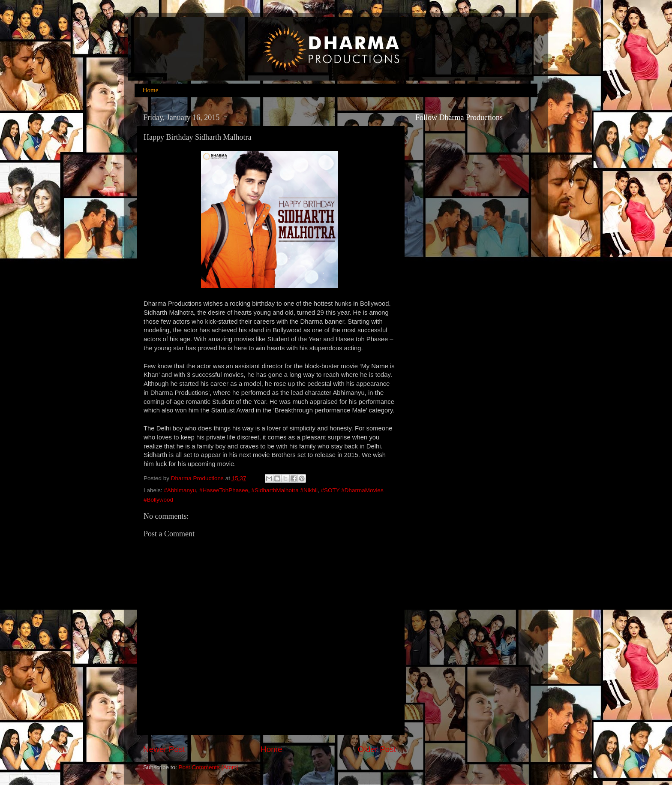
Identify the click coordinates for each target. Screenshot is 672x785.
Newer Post (164, 749)
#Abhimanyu (180, 490)
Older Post (377, 749)
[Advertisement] (450, 453)
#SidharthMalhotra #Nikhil (284, 490)
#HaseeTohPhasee (224, 490)
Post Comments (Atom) (209, 767)
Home (151, 90)
